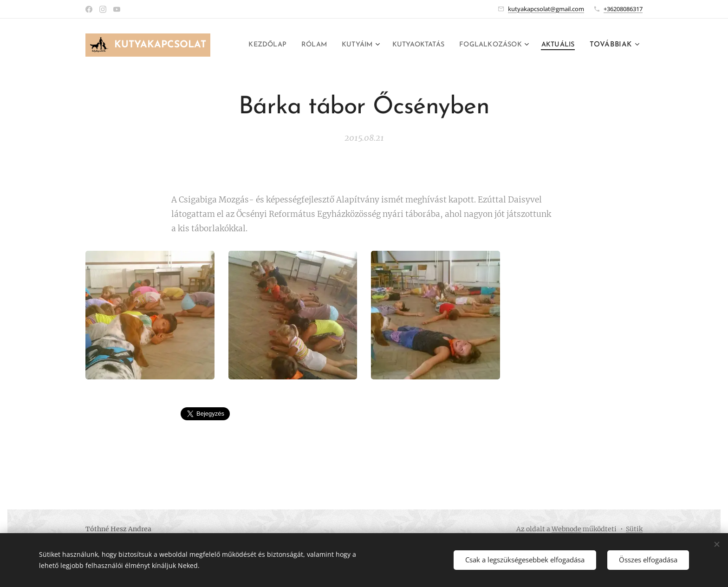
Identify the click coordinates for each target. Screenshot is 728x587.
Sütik (634, 529)
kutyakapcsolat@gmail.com (546, 9)
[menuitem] (298, 45)
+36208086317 (623, 9)
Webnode (566, 529)
